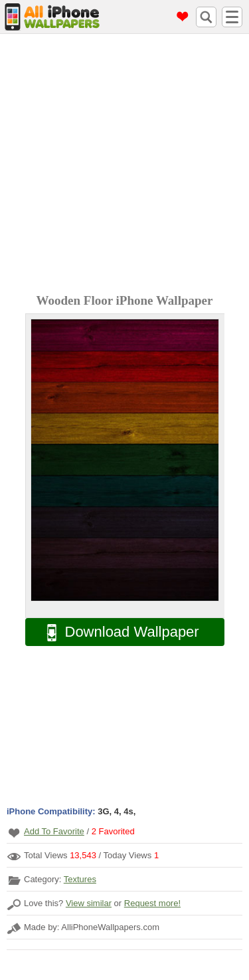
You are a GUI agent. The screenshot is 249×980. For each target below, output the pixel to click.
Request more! (152, 903)
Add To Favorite (54, 831)
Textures (80, 879)
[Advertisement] (124, 165)
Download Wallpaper (116, 632)
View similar (89, 903)
